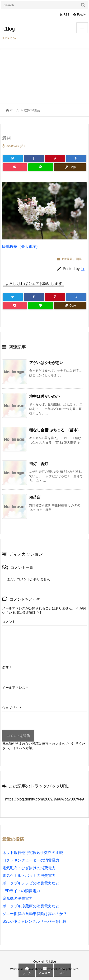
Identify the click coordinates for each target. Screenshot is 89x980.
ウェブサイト (12, 708)
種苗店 (35, 497)
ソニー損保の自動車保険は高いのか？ (35, 914)
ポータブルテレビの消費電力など (31, 883)
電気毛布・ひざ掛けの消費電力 (29, 868)
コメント (9, 622)
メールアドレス (15, 688)
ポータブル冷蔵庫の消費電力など (31, 906)
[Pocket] (15, 167)
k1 (83, 269)
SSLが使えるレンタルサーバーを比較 (34, 921)
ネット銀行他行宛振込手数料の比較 (33, 853)
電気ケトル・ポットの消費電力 (29, 876)
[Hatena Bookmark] (76, 159)
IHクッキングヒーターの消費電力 (31, 860)
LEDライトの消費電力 (21, 891)
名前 (7, 667)
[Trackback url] (44, 799)
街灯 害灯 (39, 464)
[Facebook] (34, 159)
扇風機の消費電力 (18, 898)
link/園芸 (34, 110)
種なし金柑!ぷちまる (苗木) (54, 430)
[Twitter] (13, 159)
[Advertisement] (44, 75)
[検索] (83, 5)
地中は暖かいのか (44, 396)
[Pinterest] (55, 159)
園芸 (79, 259)
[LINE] (41, 167)
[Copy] (70, 167)
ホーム (14, 110)
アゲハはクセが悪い (46, 363)
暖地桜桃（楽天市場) (20, 246)
